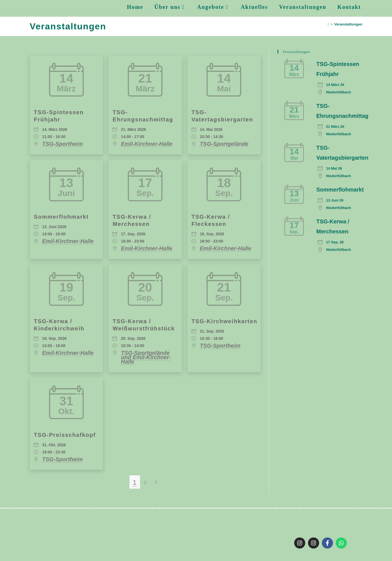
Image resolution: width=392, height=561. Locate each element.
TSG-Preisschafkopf (65, 435)
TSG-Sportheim (63, 144)
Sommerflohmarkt (61, 217)
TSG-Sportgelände (224, 144)
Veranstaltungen (348, 24)
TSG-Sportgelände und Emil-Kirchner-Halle (146, 357)
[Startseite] (328, 24)
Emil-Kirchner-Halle (147, 144)
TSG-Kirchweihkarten (225, 321)
